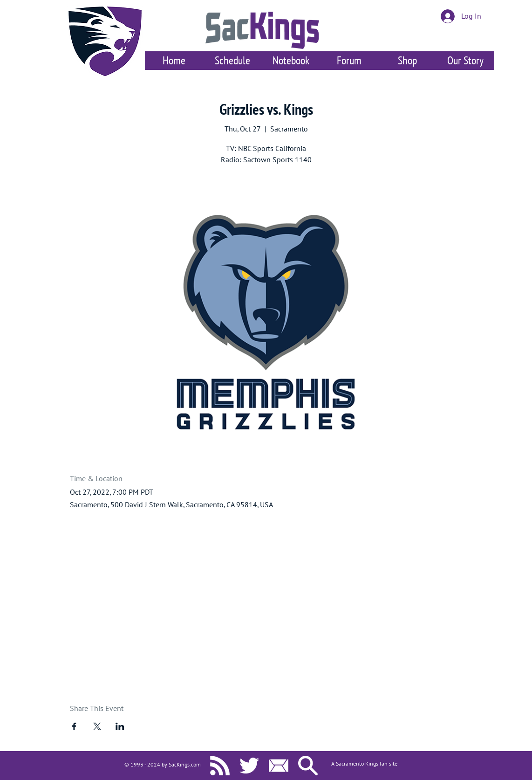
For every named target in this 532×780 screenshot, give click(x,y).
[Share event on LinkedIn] (120, 726)
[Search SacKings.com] (308, 766)
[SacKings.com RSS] (220, 766)
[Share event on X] (97, 726)
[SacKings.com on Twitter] (249, 766)
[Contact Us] (279, 766)
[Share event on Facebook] (74, 726)
